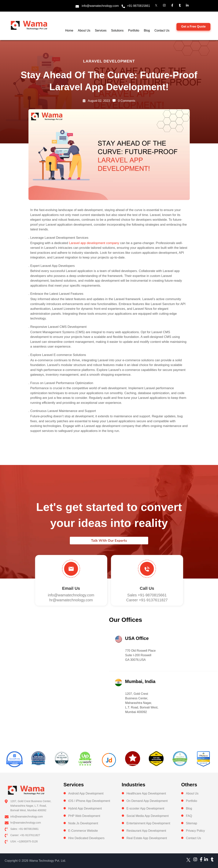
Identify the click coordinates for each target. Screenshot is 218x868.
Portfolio (134, 30)
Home (69, 30)
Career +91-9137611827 (147, 600)
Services (101, 30)
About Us (84, 30)
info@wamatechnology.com (100, 6)
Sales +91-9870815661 (147, 595)
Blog (147, 30)
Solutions (117, 30)
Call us (147, 588)
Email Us (71, 588)
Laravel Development (109, 61)
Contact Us (162, 30)
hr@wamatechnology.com (71, 600)
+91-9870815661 (138, 6)
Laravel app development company (94, 243)
